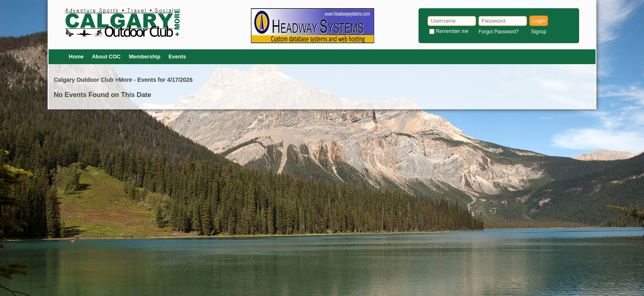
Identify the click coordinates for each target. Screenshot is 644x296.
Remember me (452, 31)
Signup (539, 32)
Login (539, 21)
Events (177, 57)
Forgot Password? (498, 32)
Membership (145, 57)
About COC (106, 57)
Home (76, 57)
